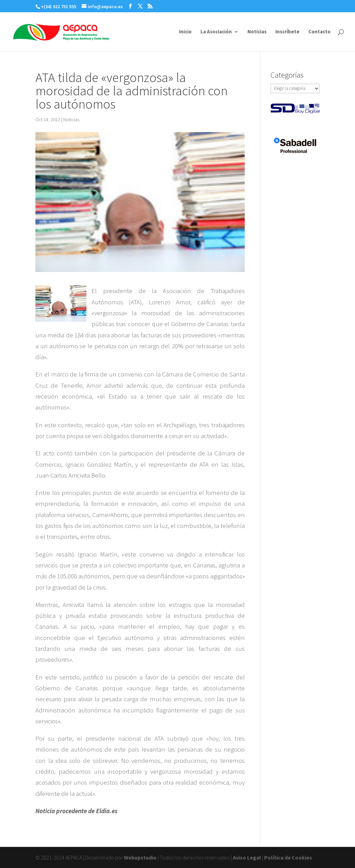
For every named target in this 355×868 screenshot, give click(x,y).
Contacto (319, 32)
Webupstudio (140, 857)
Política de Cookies (288, 857)
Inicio (185, 32)
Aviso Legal (247, 857)
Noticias (257, 32)
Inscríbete (287, 32)
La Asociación (216, 32)
